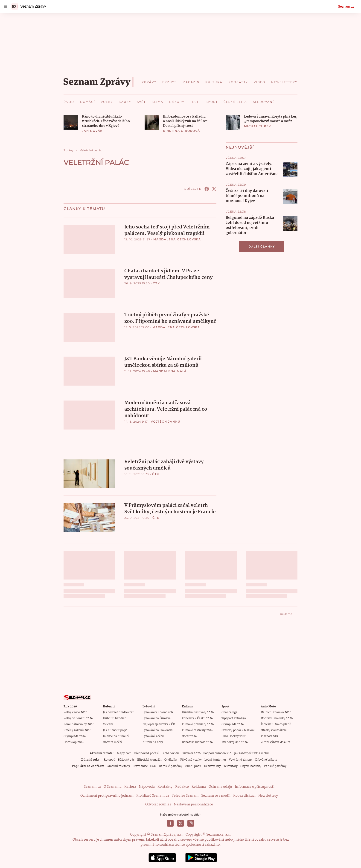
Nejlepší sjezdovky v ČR (159, 723)
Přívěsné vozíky (191, 759)
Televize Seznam (185, 795)
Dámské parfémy (171, 765)
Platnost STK (269, 735)
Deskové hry (212, 765)
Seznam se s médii (216, 795)
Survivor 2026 (191, 752)
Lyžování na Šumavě (157, 717)
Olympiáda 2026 (75, 735)
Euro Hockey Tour (233, 735)
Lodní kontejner (215, 759)
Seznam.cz (346, 6)
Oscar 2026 (189, 735)
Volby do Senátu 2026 (78, 717)
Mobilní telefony (119, 765)
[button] (71, 122)
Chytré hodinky (251, 765)
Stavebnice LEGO (144, 765)
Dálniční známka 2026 (276, 711)
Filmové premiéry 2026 (198, 723)
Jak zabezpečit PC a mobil (251, 752)
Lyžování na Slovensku (158, 729)
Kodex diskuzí (244, 795)
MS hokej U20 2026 (235, 741)
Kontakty (165, 786)
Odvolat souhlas (158, 804)
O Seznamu (113, 786)
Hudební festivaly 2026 (198, 711)
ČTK (156, 283)
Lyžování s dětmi (154, 735)
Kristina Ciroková (182, 131)
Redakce (182, 786)
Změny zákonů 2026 (77, 729)
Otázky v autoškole (274, 729)
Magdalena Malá (170, 371)
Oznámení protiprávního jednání (107, 795)
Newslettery (268, 795)
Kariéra (130, 786)
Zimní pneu (193, 765)
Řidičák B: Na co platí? (276, 723)
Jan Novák (92, 131)
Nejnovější (240, 147)
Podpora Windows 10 (217, 752)
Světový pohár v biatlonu (239, 729)
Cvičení (108, 723)
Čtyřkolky (171, 759)
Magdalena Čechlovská (177, 239)
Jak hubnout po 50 (115, 729)
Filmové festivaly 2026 (197, 729)
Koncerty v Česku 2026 (197, 717)
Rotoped (109, 759)
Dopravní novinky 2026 (277, 717)
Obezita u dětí (112, 741)
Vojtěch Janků (166, 421)
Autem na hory (153, 741)
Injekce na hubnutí (116, 735)
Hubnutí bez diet (114, 717)
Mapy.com (124, 752)
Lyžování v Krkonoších (158, 711)
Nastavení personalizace (193, 804)
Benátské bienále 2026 (197, 741)
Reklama (199, 786)
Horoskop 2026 (74, 741)
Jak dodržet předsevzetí (119, 711)
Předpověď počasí (146, 752)
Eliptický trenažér (149, 759)
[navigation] (6, 6)
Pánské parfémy (275, 765)
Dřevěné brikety (266, 759)
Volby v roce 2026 (75, 711)
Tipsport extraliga (234, 717)
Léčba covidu (170, 752)
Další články (262, 247)
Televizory (231, 765)
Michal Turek (258, 126)
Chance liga (229, 711)
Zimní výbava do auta (276, 741)
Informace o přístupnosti (255, 786)
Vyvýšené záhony (241, 759)
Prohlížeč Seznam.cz (153, 795)
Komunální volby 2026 (79, 723)
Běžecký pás (126, 759)
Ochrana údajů (220, 786)
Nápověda (147, 786)
